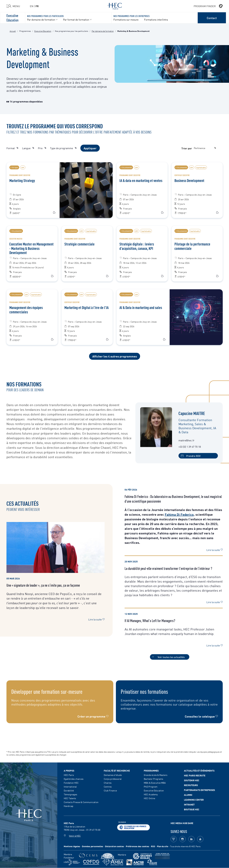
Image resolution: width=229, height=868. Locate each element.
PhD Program (151, 787)
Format (12, 148)
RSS (153, 846)
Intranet (189, 804)
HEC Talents (70, 798)
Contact (212, 18)
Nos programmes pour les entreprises (132, 16)
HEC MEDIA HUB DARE (182, 823)
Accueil (13, 31)
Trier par (187, 148)
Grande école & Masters (156, 775)
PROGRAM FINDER (208, 6)
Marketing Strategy (22, 180)
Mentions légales (72, 846)
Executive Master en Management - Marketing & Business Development (31, 248)
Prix (42, 148)
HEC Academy (151, 794)
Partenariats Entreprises (199, 790)
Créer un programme (91, 716)
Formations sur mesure (126, 19)
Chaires (108, 783)
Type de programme (63, 148)
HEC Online (149, 798)
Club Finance (110, 790)
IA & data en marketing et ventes (141, 180)
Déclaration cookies (114, 846)
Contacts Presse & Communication (81, 802)
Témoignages (70, 794)
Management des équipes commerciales (26, 309)
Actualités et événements (199, 771)
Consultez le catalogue (200, 716)
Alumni (188, 795)
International (70, 787)
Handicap (69, 806)
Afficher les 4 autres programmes (115, 356)
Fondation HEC (71, 783)
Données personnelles (93, 846)
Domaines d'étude (113, 775)
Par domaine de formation (103, 31)
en (32, 6)
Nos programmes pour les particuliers (45, 16)
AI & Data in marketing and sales (141, 307)
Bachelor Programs (153, 779)
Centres (108, 787)
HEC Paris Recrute (195, 775)
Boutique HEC (192, 809)
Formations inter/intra (156, 19)
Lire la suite (96, 619)
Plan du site (163, 846)
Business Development (189, 180)
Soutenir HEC (192, 780)
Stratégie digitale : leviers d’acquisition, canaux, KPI (137, 246)
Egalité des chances (74, 779)
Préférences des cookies (137, 846)
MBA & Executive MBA (155, 783)
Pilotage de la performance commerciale (192, 246)
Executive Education (12, 18)
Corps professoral (113, 779)
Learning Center (194, 800)
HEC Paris (69, 775)
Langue (28, 148)
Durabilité (69, 790)
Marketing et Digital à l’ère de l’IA (87, 307)
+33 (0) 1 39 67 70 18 (190, 447)
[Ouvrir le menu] (13, 6)
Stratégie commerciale (79, 244)
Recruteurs (191, 785)
